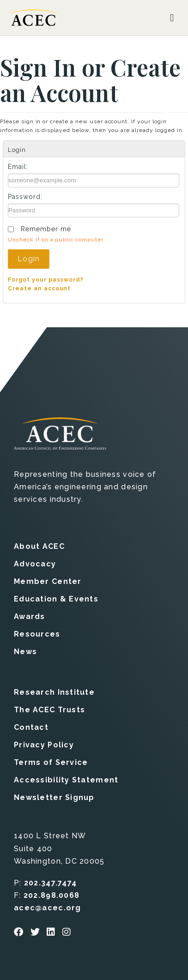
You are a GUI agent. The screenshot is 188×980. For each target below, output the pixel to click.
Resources (37, 634)
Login (29, 259)
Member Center (48, 581)
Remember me (46, 229)
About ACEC (39, 546)
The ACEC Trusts (49, 710)
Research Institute (54, 692)
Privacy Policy (44, 745)
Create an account (39, 289)
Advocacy (35, 564)
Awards (30, 616)
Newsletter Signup (54, 797)
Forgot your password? (46, 280)
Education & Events (56, 599)
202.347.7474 (50, 883)
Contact (31, 727)
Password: (25, 197)
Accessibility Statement (66, 780)
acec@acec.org (48, 908)
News (25, 652)
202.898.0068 (52, 895)
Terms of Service (51, 762)
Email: (18, 167)
